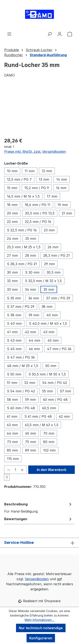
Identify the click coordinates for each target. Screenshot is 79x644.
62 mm (64, 416)
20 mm (12, 213)
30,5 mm (54, 272)
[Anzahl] (15, 470)
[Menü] (9, 34)
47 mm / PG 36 (59, 349)
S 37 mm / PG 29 (21, 307)
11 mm (30, 171)
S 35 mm (14, 298)
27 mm (12, 255)
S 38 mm (14, 315)
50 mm (51, 366)
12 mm (47, 171)
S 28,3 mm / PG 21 (22, 264)
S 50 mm (14, 374)
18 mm (12, 205)
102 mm (49, 450)
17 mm (52, 196)
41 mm (12, 332)
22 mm (12, 222)
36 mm (34, 298)
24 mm (13, 239)
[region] (39, 110)
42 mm (30, 332)
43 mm (49, 332)
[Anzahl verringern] (9, 470)
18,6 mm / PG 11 (37, 205)
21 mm (67, 213)
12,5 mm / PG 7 (19, 179)
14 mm (62, 179)
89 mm (31, 450)
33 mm (12, 289)
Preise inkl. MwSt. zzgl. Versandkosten (35, 151)
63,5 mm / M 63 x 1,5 (42, 425)
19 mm (63, 205)
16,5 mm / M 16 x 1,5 (23, 196)
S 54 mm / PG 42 (21, 391)
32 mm (12, 281)
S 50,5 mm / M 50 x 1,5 (47, 374)
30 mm (12, 272)
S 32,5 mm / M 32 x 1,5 (43, 281)
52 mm (30, 383)
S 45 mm (14, 349)
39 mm (34, 315)
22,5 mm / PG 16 (38, 222)
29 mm (49, 264)
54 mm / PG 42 (55, 383)
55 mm (48, 391)
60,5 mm (49, 408)
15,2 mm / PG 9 (37, 188)
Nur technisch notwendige (41, 628)
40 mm (52, 315)
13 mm (44, 179)
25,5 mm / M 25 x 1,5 (24, 247)
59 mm (30, 400)
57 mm (66, 391)
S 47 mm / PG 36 (21, 357)
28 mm (31, 255)
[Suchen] (50, 34)
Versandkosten (37, 579)
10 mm (12, 171)
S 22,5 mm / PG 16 (22, 230)
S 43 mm (14, 340)
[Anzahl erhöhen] (22, 470)
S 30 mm (32, 272)
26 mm (53, 247)
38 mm (47, 307)
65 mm (31, 433)
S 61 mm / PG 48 (38, 416)
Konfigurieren (41, 638)
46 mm (34, 349)
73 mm (12, 442)
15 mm (12, 188)
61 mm (12, 416)
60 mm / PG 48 (55, 400)
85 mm (12, 450)
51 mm (12, 383)
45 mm (53, 340)
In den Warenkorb (52, 470)
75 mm (31, 442)
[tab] (38, 508)
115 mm (13, 459)
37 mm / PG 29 (58, 298)
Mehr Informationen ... (39, 620)
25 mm (31, 239)
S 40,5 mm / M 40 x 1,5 (48, 323)
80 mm (49, 442)
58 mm (12, 400)
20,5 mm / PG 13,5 (40, 213)
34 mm (30, 289)
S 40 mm (14, 323)
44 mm (34, 340)
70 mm (49, 433)
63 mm (12, 425)
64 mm (13, 433)
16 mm (61, 188)
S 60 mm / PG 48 (21, 408)
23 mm (49, 230)
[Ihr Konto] (60, 34)
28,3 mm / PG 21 (56, 255)
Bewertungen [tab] (38, 519)
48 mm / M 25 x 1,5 (23, 366)
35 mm (49, 289)
